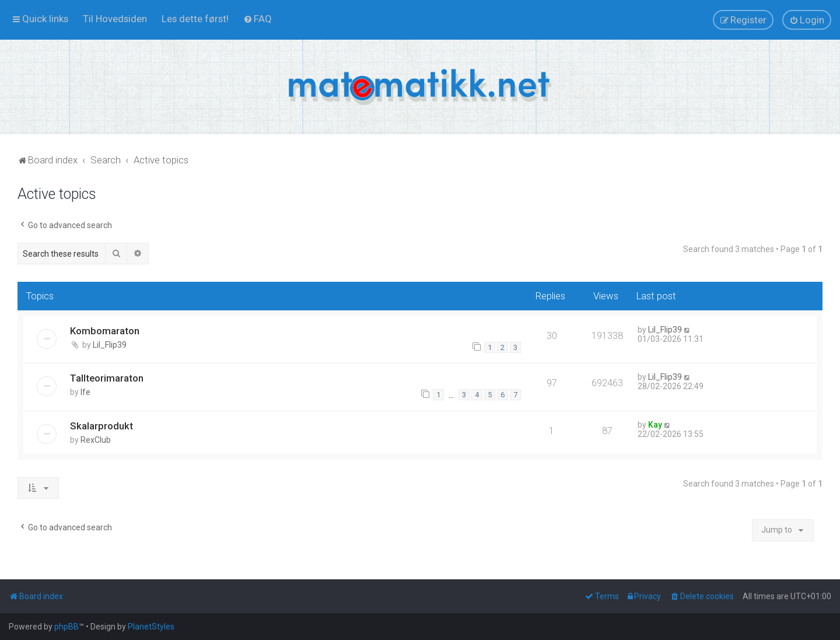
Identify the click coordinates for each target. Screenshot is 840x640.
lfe (85, 392)
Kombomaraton (105, 331)
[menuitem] (115, 19)
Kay (655, 425)
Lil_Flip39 (110, 345)
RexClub (96, 440)
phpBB (66, 627)
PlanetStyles (151, 627)
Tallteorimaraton (107, 378)
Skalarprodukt (101, 426)
